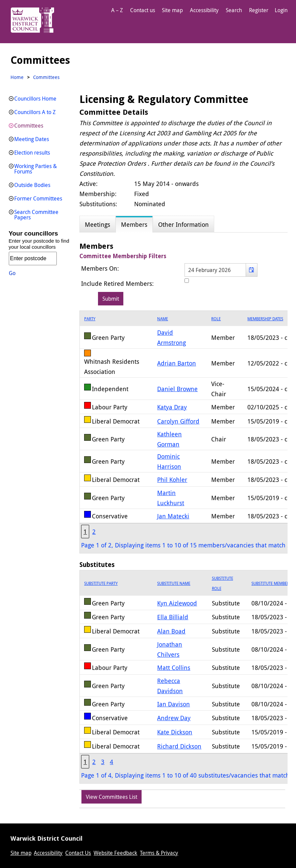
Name (163, 319)
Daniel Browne (177, 389)
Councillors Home (35, 99)
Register (259, 10)
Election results (32, 153)
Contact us (143, 10)
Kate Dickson (175, 732)
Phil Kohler (172, 480)
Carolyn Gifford (178, 421)
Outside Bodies (32, 185)
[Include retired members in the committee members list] (187, 281)
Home (17, 77)
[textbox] (221, 270)
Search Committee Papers (36, 215)
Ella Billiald (173, 617)
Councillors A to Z (35, 112)
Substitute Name (174, 583)
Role (216, 319)
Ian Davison (174, 704)
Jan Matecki (173, 516)
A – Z (117, 10)
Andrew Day (174, 718)
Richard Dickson (179, 746)
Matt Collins (174, 668)
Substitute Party (101, 583)
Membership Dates (265, 319)
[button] (252, 270)
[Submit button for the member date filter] (111, 299)
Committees (29, 126)
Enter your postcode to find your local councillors (39, 244)
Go (12, 273)
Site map (172, 10)
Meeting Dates (32, 139)
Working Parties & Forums (35, 169)
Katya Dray (172, 407)
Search (234, 10)
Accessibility (204, 10)
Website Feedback (115, 853)
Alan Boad (171, 631)
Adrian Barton (177, 363)
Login (281, 10)
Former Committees (38, 198)
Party (90, 319)
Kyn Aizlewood (177, 603)
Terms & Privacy (159, 853)
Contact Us (78, 853)
